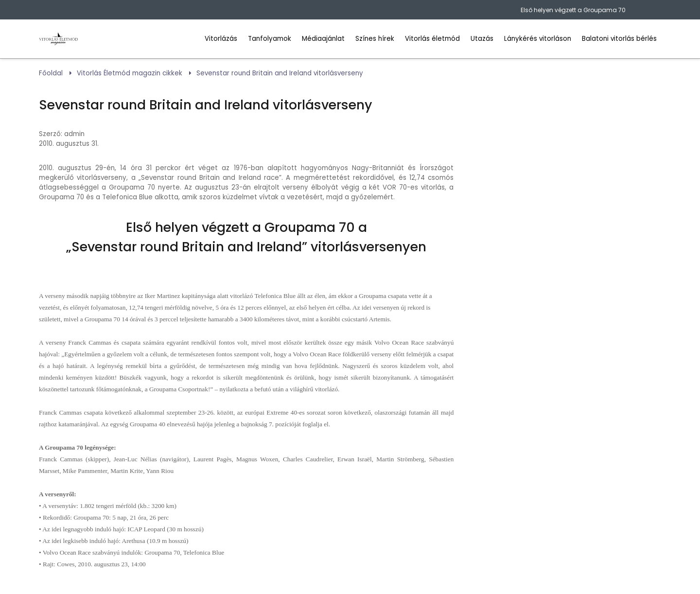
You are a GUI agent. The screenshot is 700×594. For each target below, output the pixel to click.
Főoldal (51, 73)
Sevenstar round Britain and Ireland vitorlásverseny (280, 73)
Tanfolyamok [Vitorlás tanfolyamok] (270, 39)
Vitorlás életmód (432, 39)
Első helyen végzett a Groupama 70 (573, 10)
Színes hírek (375, 39)
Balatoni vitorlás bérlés (619, 39)
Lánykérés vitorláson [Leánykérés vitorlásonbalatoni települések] (538, 39)
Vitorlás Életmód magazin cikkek (130, 73)
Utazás (482, 39)
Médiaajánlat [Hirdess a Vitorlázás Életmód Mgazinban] (323, 39)
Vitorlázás (221, 39)
